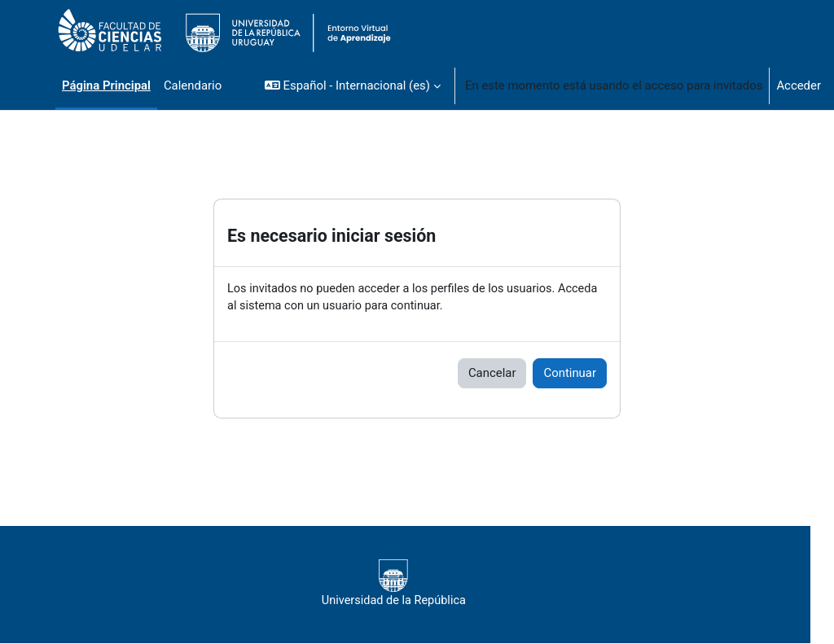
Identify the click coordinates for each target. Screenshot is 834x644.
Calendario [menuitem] (193, 85)
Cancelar (492, 374)
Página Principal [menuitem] (106, 85)
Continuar (570, 374)
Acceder (799, 85)
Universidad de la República (417, 585)
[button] (353, 85)
